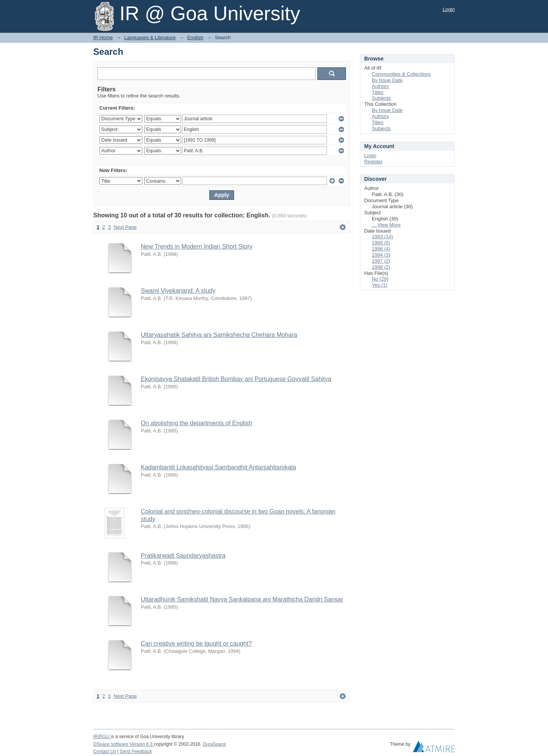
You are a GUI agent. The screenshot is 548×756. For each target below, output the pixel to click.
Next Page (125, 227)
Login (449, 9)
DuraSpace (214, 744)
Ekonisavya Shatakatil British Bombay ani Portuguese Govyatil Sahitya (236, 379)
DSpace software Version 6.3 (123, 744)
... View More (386, 225)
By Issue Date (387, 80)
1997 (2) (381, 261)
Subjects (381, 98)
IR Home (103, 37)
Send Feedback (136, 751)
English (195, 37)
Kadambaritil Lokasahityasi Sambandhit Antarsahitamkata (218, 467)
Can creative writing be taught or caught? (196, 644)
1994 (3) (381, 255)
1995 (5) (381, 243)
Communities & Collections (401, 74)
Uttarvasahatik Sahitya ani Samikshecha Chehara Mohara (219, 335)
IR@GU (102, 737)
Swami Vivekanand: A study (178, 291)
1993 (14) (382, 237)
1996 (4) (381, 249)
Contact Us (105, 751)
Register (373, 162)
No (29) (380, 279)
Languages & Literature (150, 37)
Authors (380, 86)
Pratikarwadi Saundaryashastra (183, 556)
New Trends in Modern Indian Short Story (197, 246)
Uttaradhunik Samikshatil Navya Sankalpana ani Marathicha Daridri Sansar (242, 599)
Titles (378, 92)
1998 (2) (381, 267)
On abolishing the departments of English (197, 423)
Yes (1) (380, 285)
